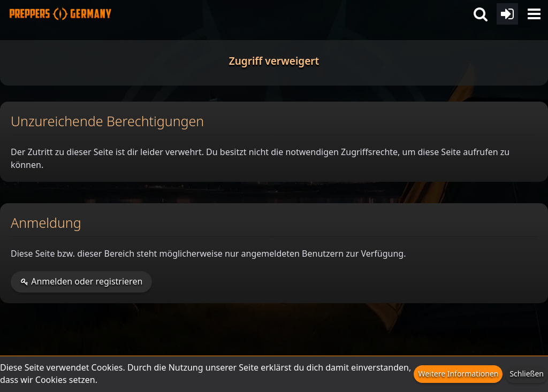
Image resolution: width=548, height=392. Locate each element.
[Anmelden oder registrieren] (507, 14)
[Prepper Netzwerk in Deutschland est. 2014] (60, 11)
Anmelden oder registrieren (81, 281)
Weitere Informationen (458, 374)
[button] (534, 14)
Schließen (527, 374)
